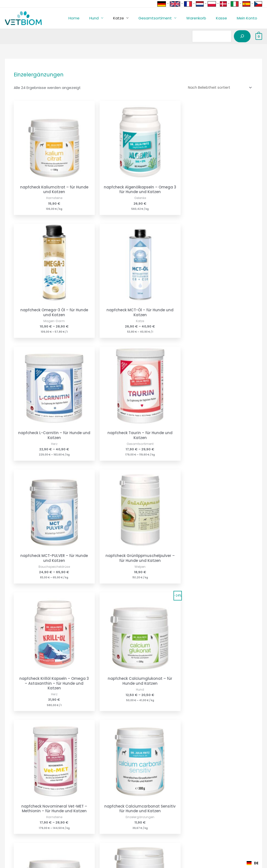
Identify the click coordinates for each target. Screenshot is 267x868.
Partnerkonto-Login (18, 828)
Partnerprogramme (18, 821)
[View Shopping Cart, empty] (259, 36)
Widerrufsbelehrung (86, 814)
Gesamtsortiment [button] (164, 18)
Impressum (78, 807)
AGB (72, 828)
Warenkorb (202, 18)
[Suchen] (242, 36)
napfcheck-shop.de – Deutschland (167, 807)
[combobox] (253, 863)
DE (253, 863)
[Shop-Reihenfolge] (218, 88)
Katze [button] (130, 18)
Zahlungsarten (13, 807)
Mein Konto (248, 18)
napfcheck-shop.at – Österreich (165, 814)
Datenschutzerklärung (88, 821)
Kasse (225, 18)
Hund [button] (107, 18)
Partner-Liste (12, 834)
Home (90, 18)
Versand (8, 814)
